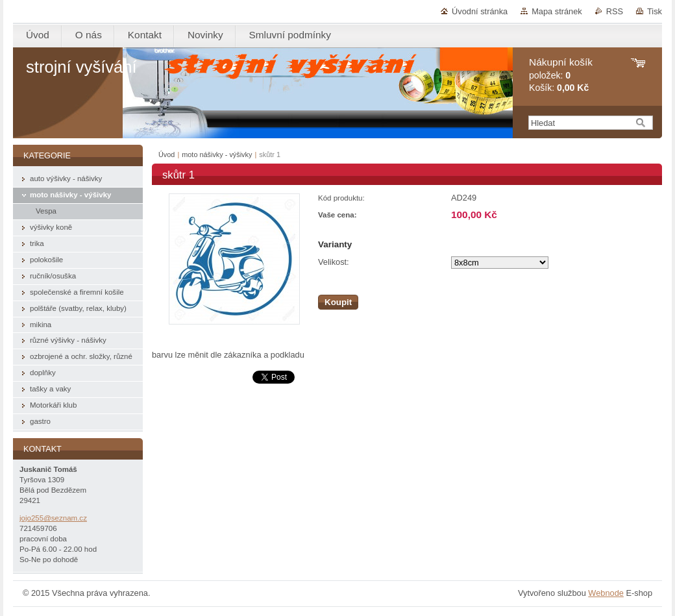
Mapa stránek (557, 11)
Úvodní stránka (480, 11)
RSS (615, 11)
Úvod (166, 154)
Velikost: (334, 262)
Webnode (606, 593)
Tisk (655, 11)
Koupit (338, 302)
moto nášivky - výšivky (217, 154)
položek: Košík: (561, 75)
